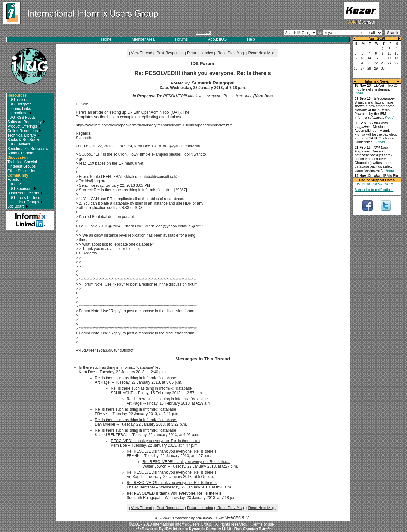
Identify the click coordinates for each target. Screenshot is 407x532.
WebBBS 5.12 (237, 518)
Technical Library (23, 135)
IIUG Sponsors (22, 189)
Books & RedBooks (24, 140)
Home (106, 39)
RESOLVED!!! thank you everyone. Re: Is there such (208, 96)
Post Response (170, 53)
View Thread (142, 53)
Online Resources (24, 131)
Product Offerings (24, 126)
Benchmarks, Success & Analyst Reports (28, 151)
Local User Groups (25, 202)
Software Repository (26, 122)
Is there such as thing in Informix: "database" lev (120, 367)
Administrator (207, 518)
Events (15, 180)
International (20, 113)
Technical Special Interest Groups (22, 164)
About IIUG (217, 39)
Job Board (18, 206)
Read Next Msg (261, 53)
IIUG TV (14, 184)
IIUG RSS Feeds (21, 118)
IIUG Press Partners (24, 198)
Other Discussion (22, 171)
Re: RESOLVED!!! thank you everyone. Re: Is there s (172, 451)
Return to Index (200, 53)
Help (251, 39)
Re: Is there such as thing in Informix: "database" (136, 378)
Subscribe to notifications (374, 190)
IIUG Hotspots (19, 104)
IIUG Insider (17, 100)
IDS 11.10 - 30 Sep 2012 (374, 184)
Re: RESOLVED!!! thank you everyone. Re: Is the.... (186, 462)
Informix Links (19, 109)
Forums (181, 39)
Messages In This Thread (203, 359)
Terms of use (263, 524)
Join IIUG (203, 33)
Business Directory (25, 193)
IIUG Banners (19, 144)
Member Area (143, 39)
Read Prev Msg (231, 53)
